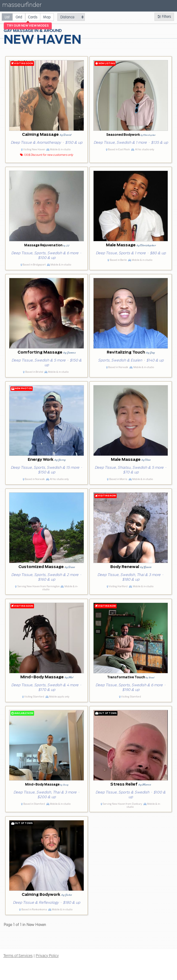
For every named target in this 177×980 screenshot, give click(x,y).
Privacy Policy (47, 956)
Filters (164, 17)
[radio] (7, 17)
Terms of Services (18, 956)
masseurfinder (22, 6)
